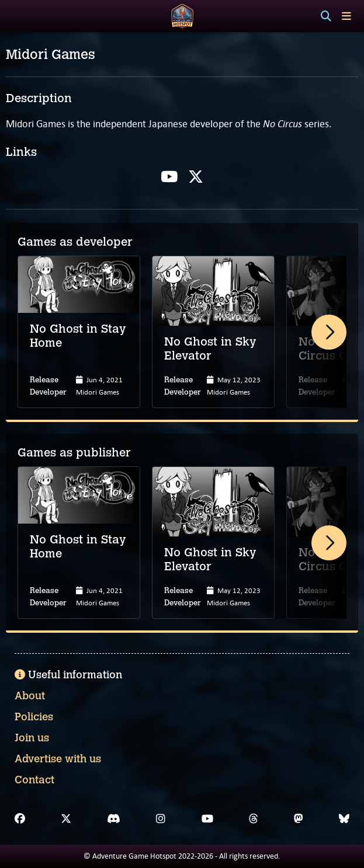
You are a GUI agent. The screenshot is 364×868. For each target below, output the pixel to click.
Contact (34, 780)
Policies (34, 717)
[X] (66, 819)
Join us (32, 738)
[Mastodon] (299, 819)
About (30, 696)
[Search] (326, 16)
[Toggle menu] (346, 16)
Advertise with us (58, 759)
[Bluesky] (344, 819)
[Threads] (254, 819)
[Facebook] (20, 819)
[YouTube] (207, 819)
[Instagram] (161, 819)
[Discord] (114, 819)
